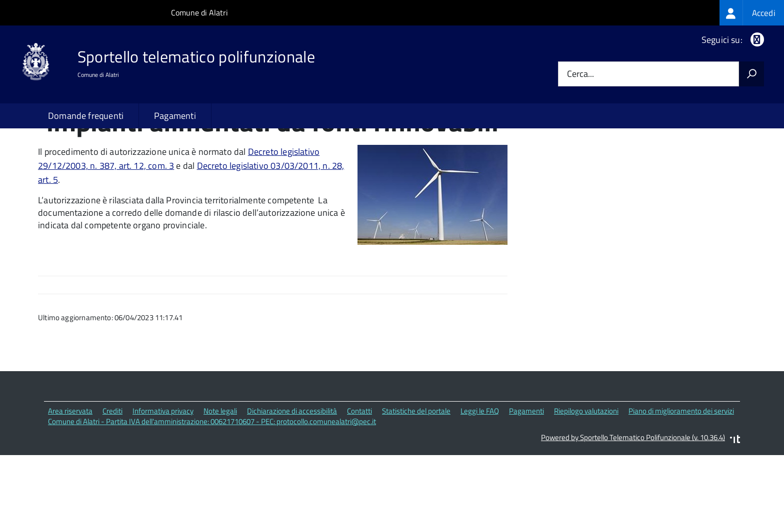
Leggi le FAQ (480, 479)
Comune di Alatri (199, 12)
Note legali (220, 479)
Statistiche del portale (416, 479)
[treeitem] (752, 13)
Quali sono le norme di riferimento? (613, 161)
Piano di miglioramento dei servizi (681, 479)
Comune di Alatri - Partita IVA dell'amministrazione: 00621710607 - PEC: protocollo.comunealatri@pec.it (212, 489)
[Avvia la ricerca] (751, 74)
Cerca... (580, 74)
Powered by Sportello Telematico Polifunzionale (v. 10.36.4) (633, 506)
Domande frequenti (86, 116)
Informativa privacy (163, 479)
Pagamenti (175, 116)
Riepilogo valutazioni (586, 479)
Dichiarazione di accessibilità (292, 479)
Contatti (359, 479)
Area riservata (70, 479)
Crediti (112, 479)
